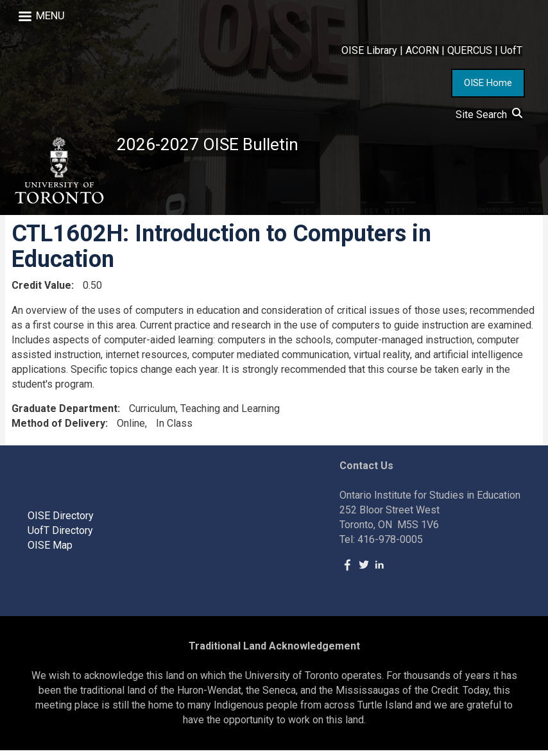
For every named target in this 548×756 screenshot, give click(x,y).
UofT (511, 50)
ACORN (422, 50)
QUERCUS (470, 50)
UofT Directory (60, 536)
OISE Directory (61, 521)
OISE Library (369, 50)
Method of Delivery (58, 428)
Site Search (489, 115)
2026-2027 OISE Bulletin (214, 145)
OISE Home (488, 83)
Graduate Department (64, 414)
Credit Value (41, 290)
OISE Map (50, 550)
